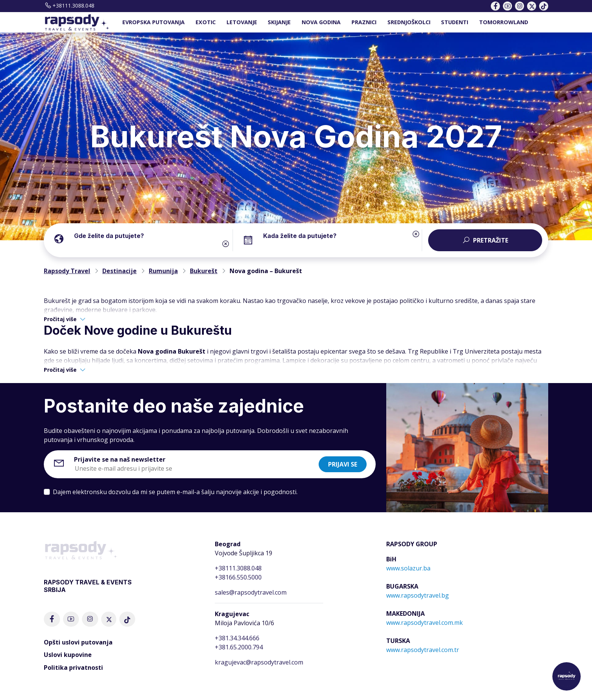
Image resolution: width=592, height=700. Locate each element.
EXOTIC (206, 22)
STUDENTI (455, 22)
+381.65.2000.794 (239, 647)
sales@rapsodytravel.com (251, 592)
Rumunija (163, 271)
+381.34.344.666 (237, 638)
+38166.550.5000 (238, 577)
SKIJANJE (279, 22)
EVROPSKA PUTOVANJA (153, 22)
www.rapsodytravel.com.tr (423, 650)
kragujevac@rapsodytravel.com (259, 662)
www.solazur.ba (408, 568)
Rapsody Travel (67, 271)
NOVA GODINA (321, 22)
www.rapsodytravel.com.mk (425, 623)
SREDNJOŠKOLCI (409, 22)
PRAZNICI (364, 22)
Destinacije (119, 271)
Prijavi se (343, 464)
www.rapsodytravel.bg (418, 595)
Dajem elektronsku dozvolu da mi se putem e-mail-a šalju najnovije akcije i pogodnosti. (175, 492)
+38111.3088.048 (69, 5)
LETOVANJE (242, 22)
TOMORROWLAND (504, 22)
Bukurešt (204, 271)
